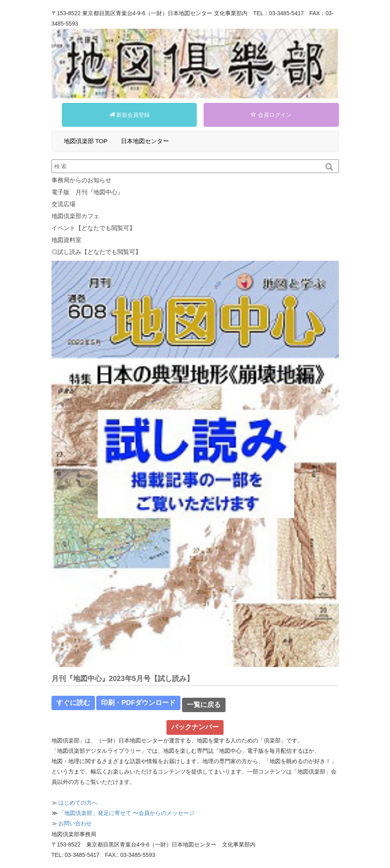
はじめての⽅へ (78, 803)
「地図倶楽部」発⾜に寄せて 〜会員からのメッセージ (127, 813)
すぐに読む (73, 703)
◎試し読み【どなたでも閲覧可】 (96, 252)
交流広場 (63, 204)
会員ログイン (271, 115)
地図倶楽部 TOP (86, 141)
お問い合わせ (75, 823)
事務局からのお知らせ (81, 180)
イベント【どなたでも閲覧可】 (93, 228)
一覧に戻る (204, 705)
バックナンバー (195, 727)
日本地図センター (145, 141)
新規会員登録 (129, 115)
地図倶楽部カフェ (75, 216)
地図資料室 (66, 240)
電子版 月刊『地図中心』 (87, 192)
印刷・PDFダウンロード (138, 703)
